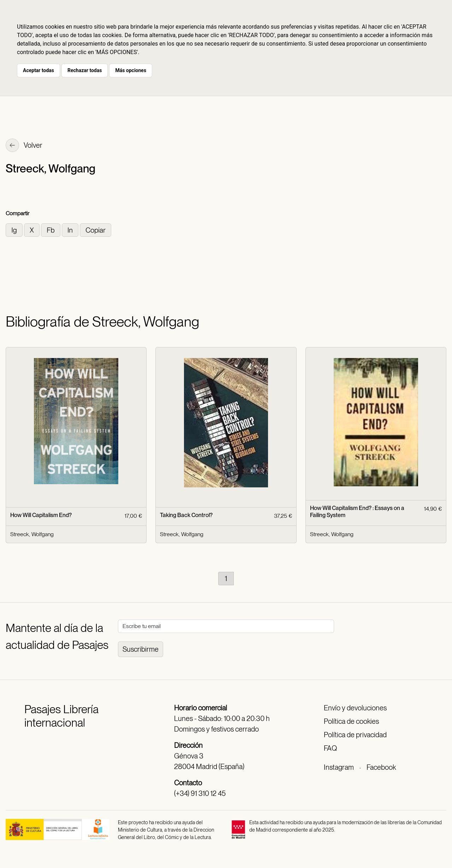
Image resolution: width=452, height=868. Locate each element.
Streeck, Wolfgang (32, 534)
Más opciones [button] (131, 70)
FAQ (330, 748)
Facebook (381, 767)
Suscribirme (141, 649)
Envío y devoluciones (355, 708)
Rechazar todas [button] (85, 70)
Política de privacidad (355, 735)
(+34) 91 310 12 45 (200, 793)
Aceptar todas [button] (38, 70)
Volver (24, 146)
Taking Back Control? (186, 515)
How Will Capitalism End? (41, 515)
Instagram (339, 767)
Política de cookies (351, 721)
